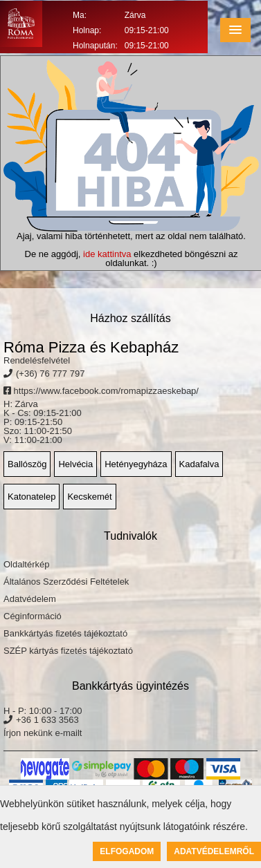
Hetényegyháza (136, 464)
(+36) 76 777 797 (50, 374)
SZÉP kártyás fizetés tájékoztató (68, 651)
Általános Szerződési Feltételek (66, 582)
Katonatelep (31, 497)
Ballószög (27, 464)
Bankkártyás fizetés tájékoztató (65, 633)
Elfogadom (127, 851)
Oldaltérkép (26, 564)
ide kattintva (107, 254)
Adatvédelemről (214, 851)
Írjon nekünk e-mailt (43, 733)
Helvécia (75, 464)
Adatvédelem (30, 599)
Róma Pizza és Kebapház (91, 347)
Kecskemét (89, 497)
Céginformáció (33, 616)
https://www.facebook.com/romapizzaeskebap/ (101, 391)
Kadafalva (199, 464)
